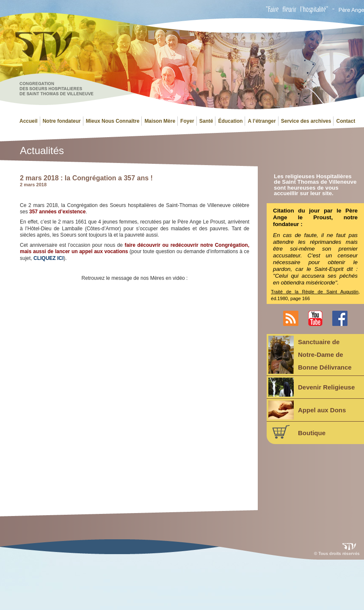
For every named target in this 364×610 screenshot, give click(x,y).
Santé (206, 121)
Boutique (297, 432)
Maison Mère (160, 121)
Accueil (29, 121)
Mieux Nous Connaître (113, 121)
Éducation (230, 121)
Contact (346, 121)
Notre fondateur (62, 121)
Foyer (187, 121)
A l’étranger (262, 121)
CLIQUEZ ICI (48, 258)
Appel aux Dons (307, 410)
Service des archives (306, 121)
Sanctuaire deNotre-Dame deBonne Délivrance (310, 355)
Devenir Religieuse (312, 387)
